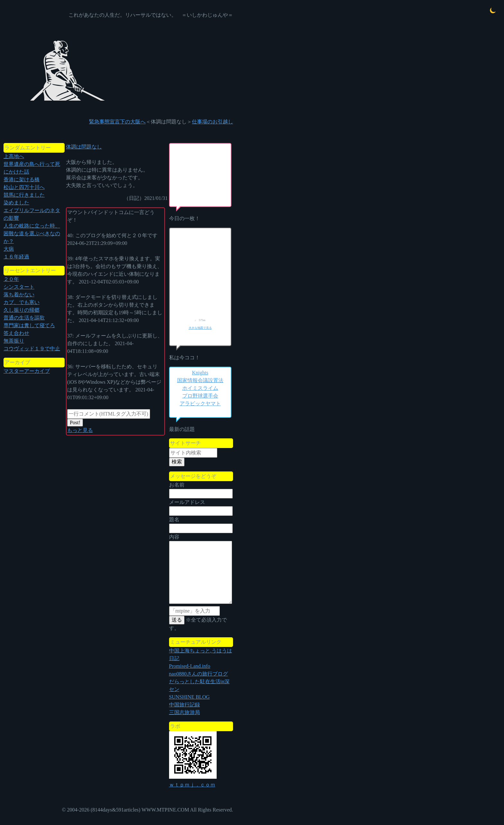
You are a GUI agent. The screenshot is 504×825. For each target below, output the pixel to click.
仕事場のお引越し (212, 122)
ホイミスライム (200, 388)
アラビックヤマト (200, 404)
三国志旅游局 (184, 712)
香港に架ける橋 (22, 179)
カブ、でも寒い (22, 302)
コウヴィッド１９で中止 (32, 349)
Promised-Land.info (190, 666)
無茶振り (14, 341)
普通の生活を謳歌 (24, 318)
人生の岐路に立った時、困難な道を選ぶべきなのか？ (32, 233)
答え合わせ (16, 333)
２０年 (11, 279)
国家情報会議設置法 (200, 380)
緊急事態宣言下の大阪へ (117, 122)
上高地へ (14, 156)
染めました (16, 203)
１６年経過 (16, 257)
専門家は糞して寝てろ (29, 325)
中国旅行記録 (184, 705)
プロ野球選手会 (200, 396)
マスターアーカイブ (27, 371)
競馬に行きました (24, 195)
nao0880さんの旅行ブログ (198, 674)
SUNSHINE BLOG (189, 697)
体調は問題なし (84, 147)
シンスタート (19, 287)
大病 (9, 249)
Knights (200, 373)
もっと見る (80, 430)
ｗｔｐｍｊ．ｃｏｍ (192, 785)
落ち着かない (19, 295)
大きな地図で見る (200, 328)
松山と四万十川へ (24, 187)
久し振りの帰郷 (22, 310)
